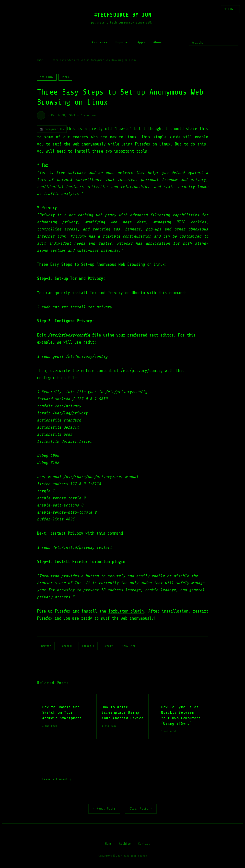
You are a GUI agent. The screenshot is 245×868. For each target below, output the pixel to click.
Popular (122, 42)
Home (40, 60)
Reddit (108, 646)
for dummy (47, 77)
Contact (144, 844)
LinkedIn (88, 646)
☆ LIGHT (230, 9)
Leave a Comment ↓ (57, 780)
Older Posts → (141, 809)
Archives (100, 42)
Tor (42, 173)
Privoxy (47, 215)
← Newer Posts (104, 809)
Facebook (67, 646)
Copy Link (129, 646)
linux (65, 77)
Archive (125, 844)
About (158, 42)
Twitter (46, 646)
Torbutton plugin (126, 611)
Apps (141, 42)
